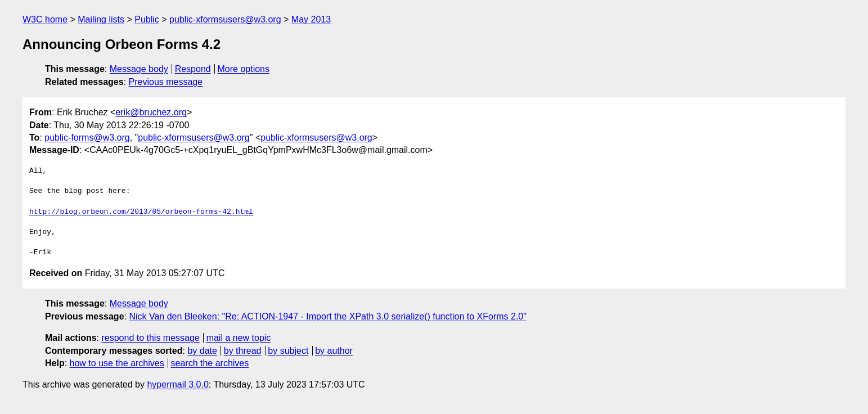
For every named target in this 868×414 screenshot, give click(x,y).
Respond (193, 69)
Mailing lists (101, 19)
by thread (243, 351)
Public (147, 19)
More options (244, 69)
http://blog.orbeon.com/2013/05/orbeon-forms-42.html (141, 212)
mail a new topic (239, 338)
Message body (139, 69)
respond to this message (150, 338)
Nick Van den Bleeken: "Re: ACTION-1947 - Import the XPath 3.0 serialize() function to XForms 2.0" (327, 316)
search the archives (210, 363)
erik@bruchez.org (151, 112)
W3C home (45, 19)
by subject (288, 351)
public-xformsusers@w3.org (225, 19)
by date (202, 351)
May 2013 (311, 19)
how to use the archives (117, 363)
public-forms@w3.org (87, 138)
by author (334, 351)
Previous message (166, 82)
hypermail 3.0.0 (177, 384)
